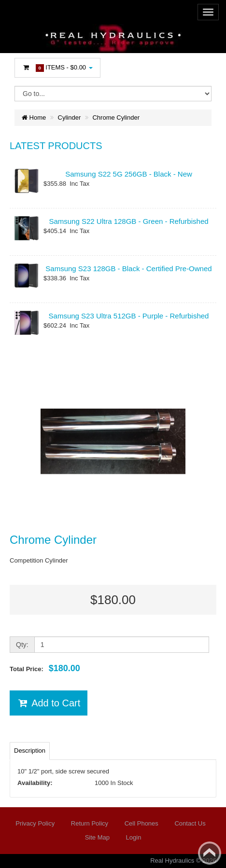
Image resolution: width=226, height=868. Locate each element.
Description (30, 751)
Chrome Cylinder (116, 117)
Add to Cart (49, 703)
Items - (57, 68)
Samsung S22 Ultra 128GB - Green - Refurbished (128, 221)
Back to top (210, 853)
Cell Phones (141, 823)
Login (134, 837)
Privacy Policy (35, 823)
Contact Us (190, 823)
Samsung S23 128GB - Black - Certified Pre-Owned (128, 269)
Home (34, 117)
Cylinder (70, 117)
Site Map (97, 837)
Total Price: (45, 668)
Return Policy (90, 823)
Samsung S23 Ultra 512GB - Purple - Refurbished (129, 316)
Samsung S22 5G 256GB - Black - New (129, 174)
